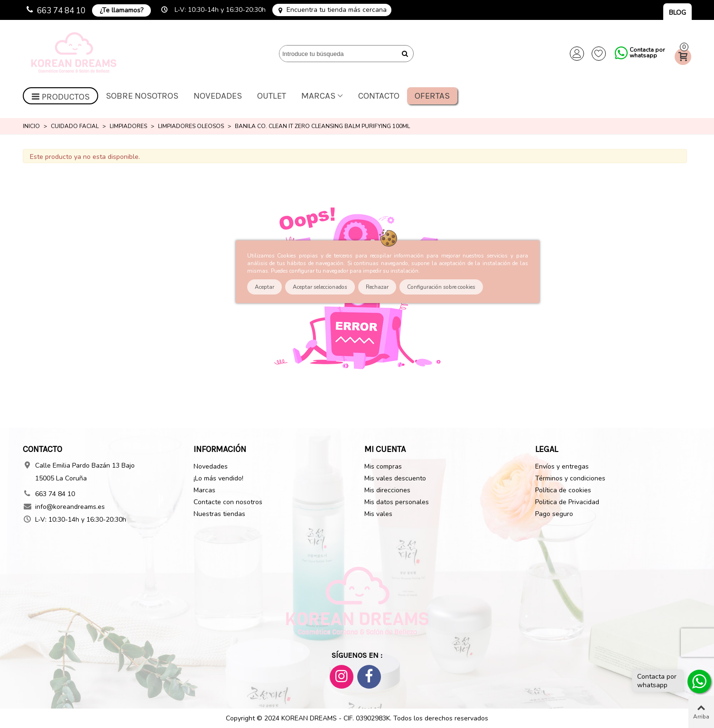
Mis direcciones (387, 490)
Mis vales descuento (395, 478)
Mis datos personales (397, 502)
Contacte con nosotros (228, 502)
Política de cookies (563, 490)
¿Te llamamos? (121, 10)
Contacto (379, 96)
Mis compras (383, 466)
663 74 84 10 (61, 11)
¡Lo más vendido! (218, 478)
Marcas (318, 96)
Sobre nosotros (142, 96)
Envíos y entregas (562, 466)
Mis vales (378, 514)
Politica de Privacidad (567, 502)
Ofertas (432, 96)
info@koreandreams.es (70, 507)
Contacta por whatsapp (647, 53)
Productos (61, 97)
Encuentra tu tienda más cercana (337, 10)
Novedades (218, 96)
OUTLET (272, 96)
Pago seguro (554, 514)
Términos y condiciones (570, 478)
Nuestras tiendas (219, 514)
